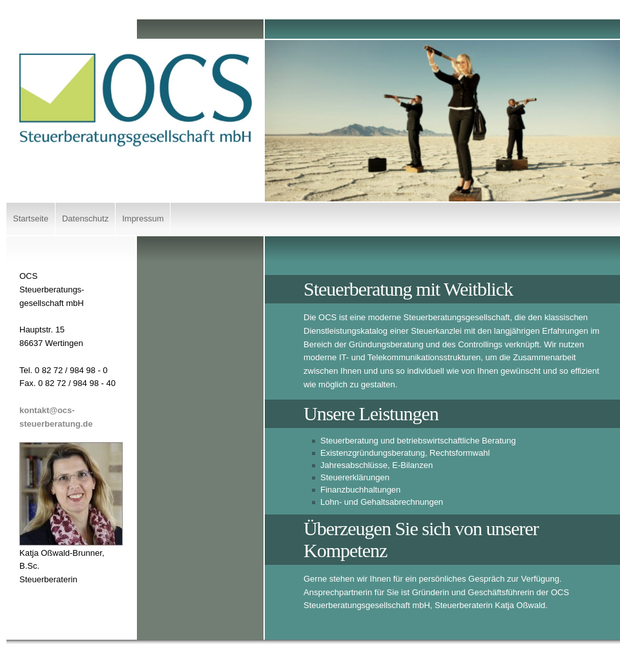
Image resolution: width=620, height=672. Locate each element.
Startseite (31, 219)
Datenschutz (85, 219)
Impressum (143, 219)
